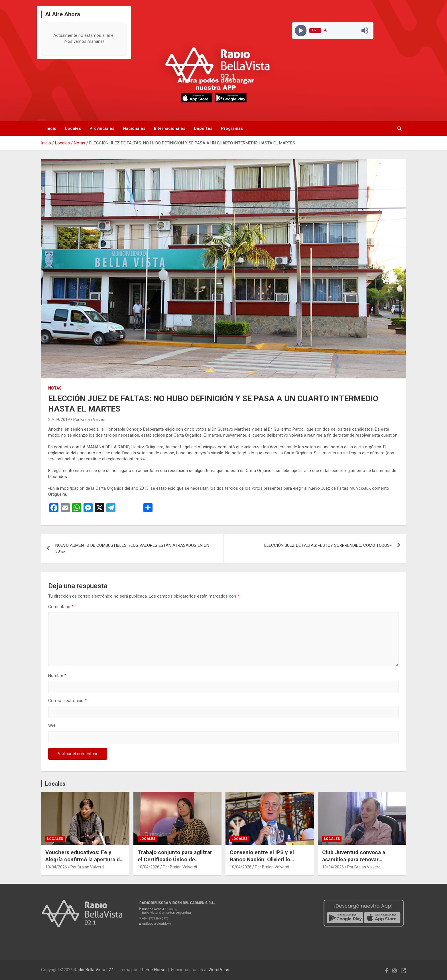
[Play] (301, 30)
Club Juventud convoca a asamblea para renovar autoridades (354, 859)
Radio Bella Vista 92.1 (94, 970)
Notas (55, 388)
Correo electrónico (67, 701)
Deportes (203, 128)
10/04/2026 (56, 867)
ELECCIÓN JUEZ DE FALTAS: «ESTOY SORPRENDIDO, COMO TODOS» (328, 545)
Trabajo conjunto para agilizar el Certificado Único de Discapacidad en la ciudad (175, 859)
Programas (232, 128)
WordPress (219, 970)
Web (52, 726)
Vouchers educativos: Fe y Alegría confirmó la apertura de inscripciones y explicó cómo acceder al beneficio (84, 863)
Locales (73, 128)
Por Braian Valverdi (90, 420)
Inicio (51, 128)
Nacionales (134, 128)
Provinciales (102, 128)
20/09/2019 (59, 420)
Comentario (61, 607)
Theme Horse (153, 970)
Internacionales (170, 128)
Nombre (57, 675)
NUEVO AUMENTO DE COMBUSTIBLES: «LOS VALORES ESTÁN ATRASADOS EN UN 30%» (132, 548)
